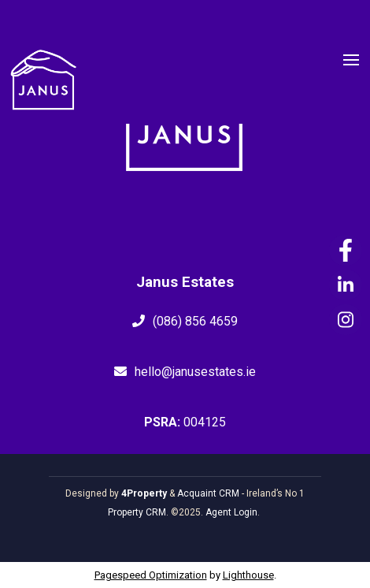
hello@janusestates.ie (195, 372)
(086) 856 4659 (195, 321)
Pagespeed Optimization (151, 575)
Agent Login (231, 512)
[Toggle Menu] (351, 62)
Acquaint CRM (208, 493)
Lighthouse (248, 575)
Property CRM (137, 512)
